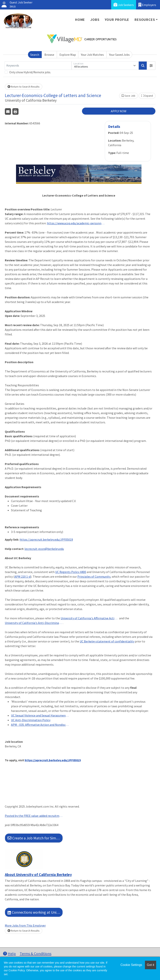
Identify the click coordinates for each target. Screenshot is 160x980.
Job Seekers (124, 5)
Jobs (95, 20)
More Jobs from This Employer (25, 925)
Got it (151, 965)
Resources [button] (145, 20)
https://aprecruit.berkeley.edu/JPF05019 (46, 539)
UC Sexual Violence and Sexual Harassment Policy (40, 715)
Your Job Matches (92, 55)
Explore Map (68, 55)
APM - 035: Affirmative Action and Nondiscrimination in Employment (40, 725)
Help (9, 953)
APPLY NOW (119, 111)
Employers (147, 5)
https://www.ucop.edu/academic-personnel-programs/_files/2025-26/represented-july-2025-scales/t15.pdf (76, 223)
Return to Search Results (24, 87)
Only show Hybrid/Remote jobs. (30, 72)
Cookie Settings (131, 965)
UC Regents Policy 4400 (71, 572)
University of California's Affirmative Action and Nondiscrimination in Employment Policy (90, 618)
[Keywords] (38, 66)
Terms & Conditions (36, 953)
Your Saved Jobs (119, 55)
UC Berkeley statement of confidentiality (107, 641)
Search (35, 55)
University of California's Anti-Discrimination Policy (34, 623)
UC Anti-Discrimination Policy (31, 720)
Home (80, 20)
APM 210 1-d (22, 577)
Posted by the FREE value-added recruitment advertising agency (34, 816)
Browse (49, 55)
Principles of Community (94, 577)
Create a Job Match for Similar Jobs (35, 838)
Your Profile (117, 20)
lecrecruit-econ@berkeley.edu (44, 549)
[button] (151, 66)
